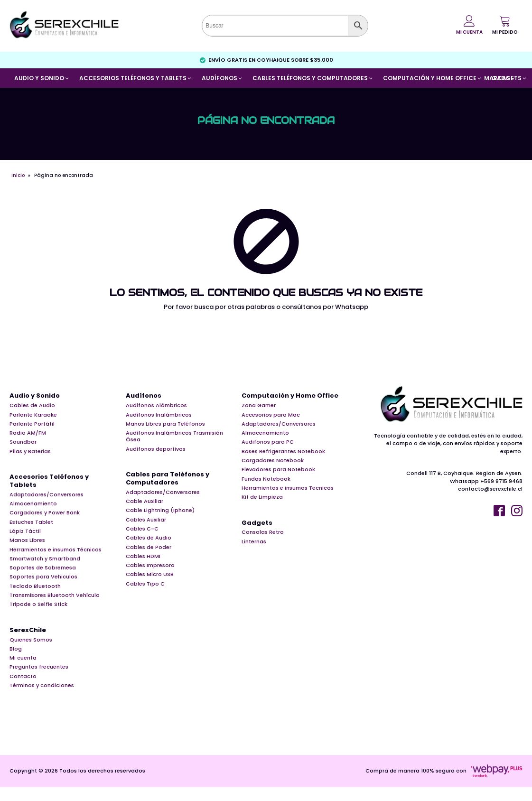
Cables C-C (142, 529)
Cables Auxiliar (146, 520)
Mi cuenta (23, 658)
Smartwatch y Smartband (45, 559)
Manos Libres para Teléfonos (165, 424)
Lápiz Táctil (25, 531)
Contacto (23, 676)
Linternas (254, 541)
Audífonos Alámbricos (156, 405)
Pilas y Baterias (30, 451)
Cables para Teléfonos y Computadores (168, 479)
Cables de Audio (32, 405)
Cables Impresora (150, 565)
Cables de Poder (149, 547)
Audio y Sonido (35, 396)
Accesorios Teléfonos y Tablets (49, 481)
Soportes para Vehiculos (43, 577)
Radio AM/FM (28, 433)
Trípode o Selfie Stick (38, 604)
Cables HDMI (143, 556)
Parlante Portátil (32, 424)
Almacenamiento (33, 503)
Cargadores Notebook (273, 460)
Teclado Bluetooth (35, 586)
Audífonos (144, 396)
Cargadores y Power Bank (45, 512)
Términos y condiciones (42, 685)
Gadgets (257, 523)
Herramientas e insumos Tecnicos (288, 488)
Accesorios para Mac (271, 415)
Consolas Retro (263, 532)
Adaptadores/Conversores (47, 494)
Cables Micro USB (150, 574)
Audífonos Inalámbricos (159, 415)
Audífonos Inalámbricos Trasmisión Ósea (174, 436)
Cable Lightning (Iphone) (160, 510)
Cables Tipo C (145, 584)
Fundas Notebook (266, 479)
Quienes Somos (31, 640)
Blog (16, 649)
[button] (505, 25)
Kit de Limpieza (262, 497)
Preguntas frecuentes (39, 667)
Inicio (18, 175)
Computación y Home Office (290, 396)
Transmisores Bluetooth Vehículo (55, 595)
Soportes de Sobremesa (43, 568)
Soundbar (23, 442)
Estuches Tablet (31, 522)
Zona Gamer (259, 405)
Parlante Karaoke (33, 415)
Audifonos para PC (268, 442)
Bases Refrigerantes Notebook (283, 451)
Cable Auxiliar (145, 501)
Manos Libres (27, 540)
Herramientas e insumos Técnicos (56, 550)
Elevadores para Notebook (278, 469)
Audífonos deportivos (156, 449)
